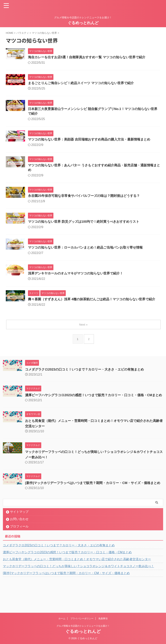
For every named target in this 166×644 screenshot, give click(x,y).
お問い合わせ (19, 539)
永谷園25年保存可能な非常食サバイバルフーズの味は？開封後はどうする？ (87, 199)
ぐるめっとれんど (83, 23)
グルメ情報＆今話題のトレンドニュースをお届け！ (83, 626)
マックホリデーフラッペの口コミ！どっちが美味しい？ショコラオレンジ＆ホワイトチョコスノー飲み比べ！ (78, 587)
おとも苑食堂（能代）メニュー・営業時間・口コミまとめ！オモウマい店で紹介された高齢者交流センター (77, 580)
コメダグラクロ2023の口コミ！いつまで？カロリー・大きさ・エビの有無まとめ (88, 379)
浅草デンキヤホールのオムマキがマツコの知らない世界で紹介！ (78, 278)
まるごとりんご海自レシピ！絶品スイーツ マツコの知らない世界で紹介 (84, 84)
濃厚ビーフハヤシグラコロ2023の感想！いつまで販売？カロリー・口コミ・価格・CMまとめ (67, 573)
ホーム (62, 619)
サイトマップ (19, 532)
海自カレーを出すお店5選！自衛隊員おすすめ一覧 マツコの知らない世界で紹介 (90, 58)
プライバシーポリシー (82, 619)
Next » (84, 334)
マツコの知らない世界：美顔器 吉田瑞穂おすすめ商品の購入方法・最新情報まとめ (93, 141)
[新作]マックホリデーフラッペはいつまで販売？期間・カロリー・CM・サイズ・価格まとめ (66, 594)
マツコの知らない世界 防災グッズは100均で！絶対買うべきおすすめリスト (87, 225)
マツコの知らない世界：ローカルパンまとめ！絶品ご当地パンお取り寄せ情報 (89, 251)
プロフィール (19, 547)
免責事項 (103, 619)
